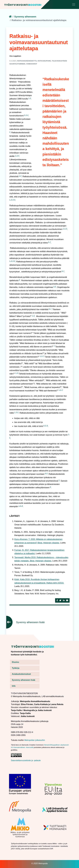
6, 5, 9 (46, 426)
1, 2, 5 (65, 229)
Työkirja (16, 668)
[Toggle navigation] (74, 4)
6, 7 (50, 242)
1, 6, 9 (21, 506)
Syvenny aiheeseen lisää (30, 622)
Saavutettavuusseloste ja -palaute (26, 760)
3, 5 (55, 287)
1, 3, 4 (17, 156)
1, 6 (33, 316)
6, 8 (46, 473)
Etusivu (15, 662)
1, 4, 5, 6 (12, 261)
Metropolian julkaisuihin (35, 740)
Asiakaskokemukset (21, 674)
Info (14, 686)
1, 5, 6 (16, 412)
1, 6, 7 (42, 356)
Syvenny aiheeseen (25, 17)
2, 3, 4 (26, 115)
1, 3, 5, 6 (12, 200)
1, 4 (20, 176)
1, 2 (30, 98)
